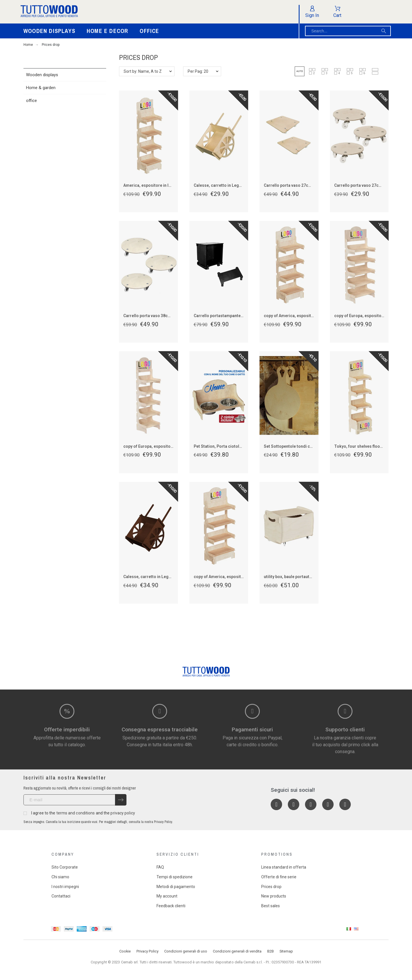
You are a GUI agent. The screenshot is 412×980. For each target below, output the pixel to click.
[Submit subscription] (121, 800)
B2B (271, 951)
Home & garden (41, 88)
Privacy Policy (147, 951)
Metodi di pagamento (176, 887)
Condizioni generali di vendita (237, 951)
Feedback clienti (171, 906)
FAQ (160, 867)
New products (274, 896)
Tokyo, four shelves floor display (365, 446)
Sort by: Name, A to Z (143, 71)
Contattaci (61, 896)
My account (167, 896)
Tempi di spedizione (175, 877)
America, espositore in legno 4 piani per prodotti (169, 185)
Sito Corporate (65, 867)
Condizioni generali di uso (186, 951)
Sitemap (286, 951)
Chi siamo (60, 877)
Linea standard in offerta (284, 867)
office (31, 101)
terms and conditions (76, 813)
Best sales (271, 906)
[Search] (348, 31)
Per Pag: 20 (198, 71)
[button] (300, 71)
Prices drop (271, 887)
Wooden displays (42, 75)
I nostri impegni (65, 887)
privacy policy (123, 813)
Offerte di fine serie (279, 877)
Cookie (125, 951)
